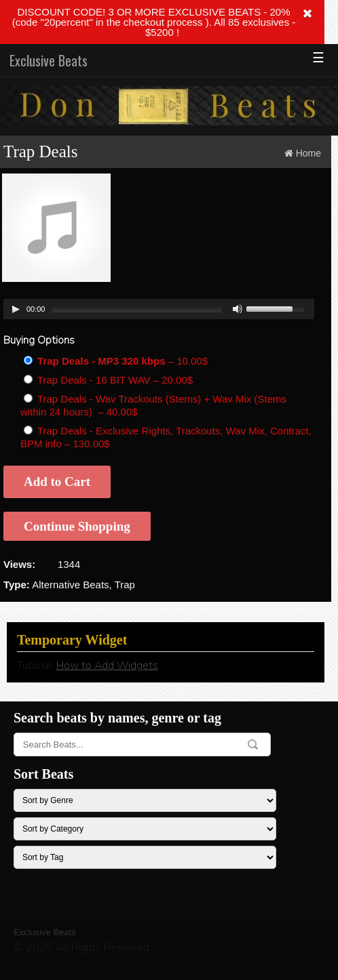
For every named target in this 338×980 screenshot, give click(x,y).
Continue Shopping (77, 526)
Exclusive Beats (49, 60)
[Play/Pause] (16, 309)
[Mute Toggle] (238, 309)
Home (308, 153)
